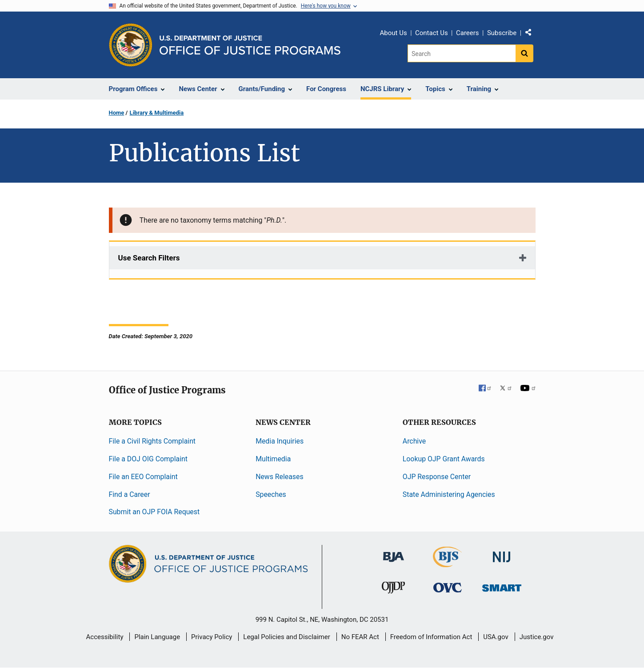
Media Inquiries (280, 441)
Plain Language (157, 637)
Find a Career (130, 494)
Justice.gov (537, 637)
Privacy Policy (212, 637)
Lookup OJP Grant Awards (444, 459)
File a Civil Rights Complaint (152, 441)
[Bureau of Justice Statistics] (447, 563)
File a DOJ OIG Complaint (148, 459)
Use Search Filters (149, 258)
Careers (468, 33)
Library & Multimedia (157, 113)
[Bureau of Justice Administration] (394, 553)
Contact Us (432, 33)
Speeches (271, 494)
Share (532, 34)
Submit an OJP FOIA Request (154, 512)
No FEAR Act (360, 637)
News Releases (279, 477)
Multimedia (273, 459)
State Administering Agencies (449, 494)
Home (117, 113)
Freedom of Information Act (431, 637)
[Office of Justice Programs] (131, 45)
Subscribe (502, 33)
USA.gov (496, 637)
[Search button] (524, 53)
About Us (394, 33)
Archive (414, 441)
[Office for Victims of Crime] (448, 587)
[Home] (250, 45)
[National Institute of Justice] (502, 553)
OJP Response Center (437, 477)
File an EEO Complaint (143, 477)
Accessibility (105, 637)
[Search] (462, 53)
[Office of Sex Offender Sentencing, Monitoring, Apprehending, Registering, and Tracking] (502, 586)
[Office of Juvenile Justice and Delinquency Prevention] (393, 590)
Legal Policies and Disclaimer (286, 637)
